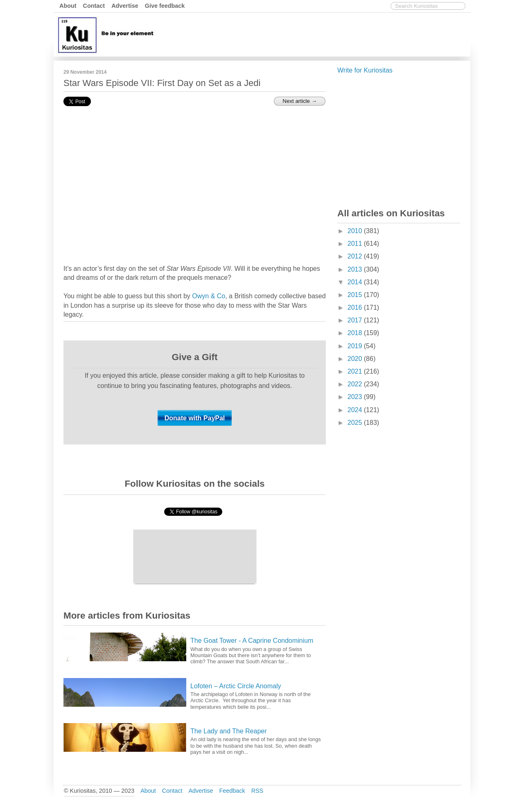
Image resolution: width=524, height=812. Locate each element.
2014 (356, 282)
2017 (356, 320)
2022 (356, 384)
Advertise (125, 6)
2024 (356, 410)
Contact (94, 6)
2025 (356, 423)
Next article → (300, 101)
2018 (356, 333)
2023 (356, 397)
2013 (356, 269)
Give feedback (165, 6)
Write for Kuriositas (365, 70)
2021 (356, 371)
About (68, 6)
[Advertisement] (319, 34)
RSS (257, 791)
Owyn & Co (209, 296)
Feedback (232, 791)
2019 (356, 346)
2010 (356, 231)
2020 (356, 359)
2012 (356, 256)
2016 (356, 307)
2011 (356, 244)
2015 (356, 295)
